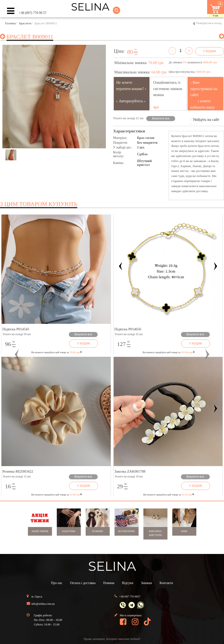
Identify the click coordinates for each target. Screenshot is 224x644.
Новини (109, 583)
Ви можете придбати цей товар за (57, 352)
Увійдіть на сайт (206, 120)
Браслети (25, 23)
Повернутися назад (209, 23)
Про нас (57, 583)
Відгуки (128, 583)
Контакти (166, 583)
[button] (17, 355)
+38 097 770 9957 (130, 597)
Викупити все (161, 118)
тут (156, 107)
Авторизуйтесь (131, 101)
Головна (10, 23)
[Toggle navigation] (11, 11)
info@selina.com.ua (43, 604)
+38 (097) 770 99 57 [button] (33, 13)
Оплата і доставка (83, 583)
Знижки (147, 583)
